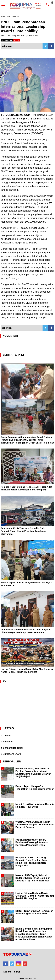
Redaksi (7, 972)
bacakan (7, 40)
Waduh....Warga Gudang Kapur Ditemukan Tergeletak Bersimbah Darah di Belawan (35, 825)
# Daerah (6, 736)
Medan (16, 16)
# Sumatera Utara (11, 754)
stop (17, 40)
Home (3, 16)
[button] (52, 1)
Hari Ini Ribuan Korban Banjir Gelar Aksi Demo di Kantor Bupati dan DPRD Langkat (35, 896)
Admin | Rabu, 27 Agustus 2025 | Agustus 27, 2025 (20, 36)
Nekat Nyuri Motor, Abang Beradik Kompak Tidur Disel (35, 805)
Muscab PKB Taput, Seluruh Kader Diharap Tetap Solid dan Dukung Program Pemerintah (33, 878)
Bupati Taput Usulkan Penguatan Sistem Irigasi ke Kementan (34, 912)
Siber (17, 972)
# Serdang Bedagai (12, 748)
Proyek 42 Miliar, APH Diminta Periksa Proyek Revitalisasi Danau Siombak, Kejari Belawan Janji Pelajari (33, 773)
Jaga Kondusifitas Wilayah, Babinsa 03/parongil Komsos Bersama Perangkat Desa (32, 842)
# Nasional (7, 742)
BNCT (9, 16)
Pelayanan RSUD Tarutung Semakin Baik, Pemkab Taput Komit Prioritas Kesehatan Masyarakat (24, 531)
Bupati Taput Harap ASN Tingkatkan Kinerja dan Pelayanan (35, 788)
